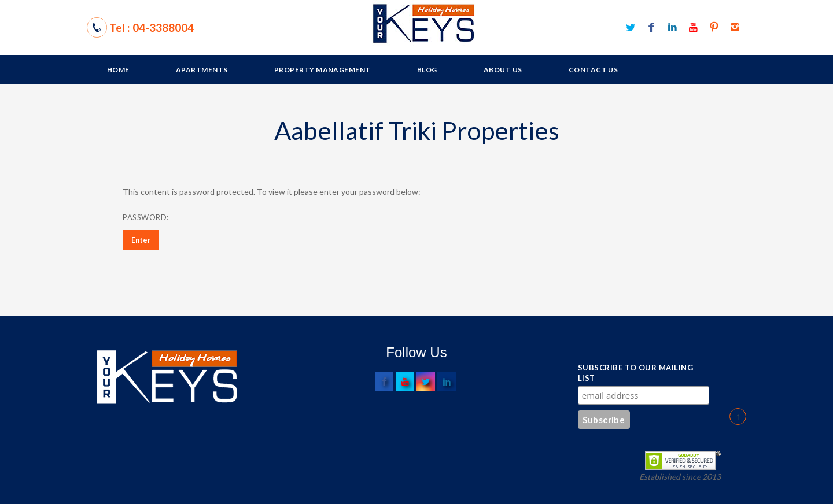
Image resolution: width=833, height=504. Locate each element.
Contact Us (594, 70)
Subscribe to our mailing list (635, 373)
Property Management (322, 70)
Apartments (202, 70)
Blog (427, 70)
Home (118, 70)
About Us (503, 70)
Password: (198, 217)
